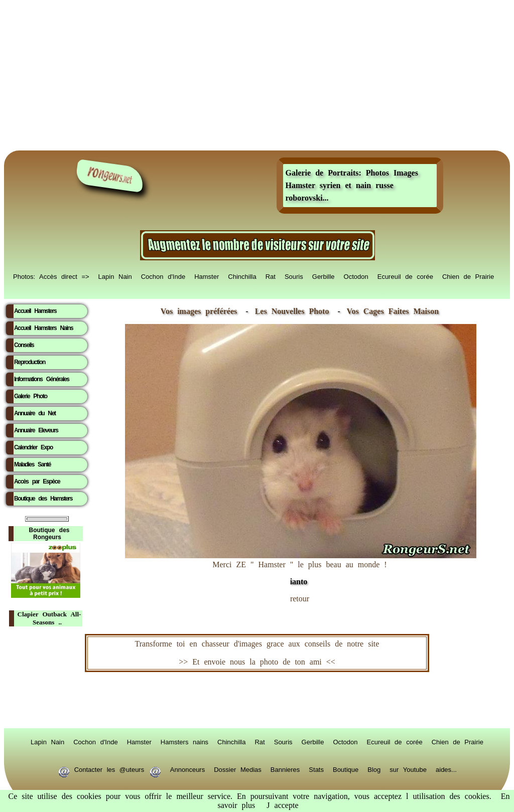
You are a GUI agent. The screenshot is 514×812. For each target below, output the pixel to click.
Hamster (207, 276)
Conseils (24, 345)
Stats (316, 769)
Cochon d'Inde (163, 276)
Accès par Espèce (37, 481)
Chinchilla (242, 276)
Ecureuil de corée (405, 276)
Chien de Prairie (468, 276)
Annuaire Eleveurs (36, 430)
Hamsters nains (184, 741)
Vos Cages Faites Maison (391, 311)
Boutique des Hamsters (43, 499)
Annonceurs (187, 769)
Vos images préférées (199, 311)
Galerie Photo (31, 396)
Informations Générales (42, 379)
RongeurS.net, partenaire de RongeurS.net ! (257, 700)
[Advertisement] (257, 75)
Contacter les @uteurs (109, 769)
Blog (374, 769)
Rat (271, 276)
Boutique (346, 769)
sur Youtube (408, 769)
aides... (446, 769)
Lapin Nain (115, 276)
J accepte (282, 805)
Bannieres (285, 769)
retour (300, 599)
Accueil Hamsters (35, 311)
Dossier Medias (238, 769)
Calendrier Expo (33, 447)
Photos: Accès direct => (51, 276)
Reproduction (30, 362)
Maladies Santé (32, 464)
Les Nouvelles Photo (294, 311)
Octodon (356, 276)
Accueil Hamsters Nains (43, 328)
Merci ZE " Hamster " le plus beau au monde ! (301, 568)
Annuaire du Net (35, 413)
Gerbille (324, 276)
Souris (294, 276)
